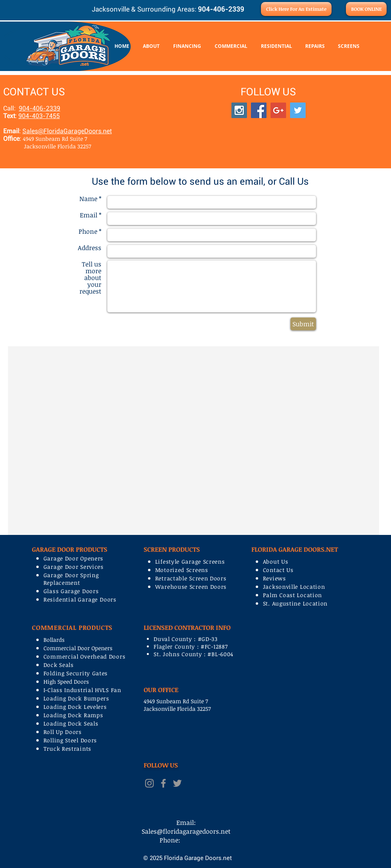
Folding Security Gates (76, 673)
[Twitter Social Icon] (298, 110)
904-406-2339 (39, 108)
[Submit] (303, 324)
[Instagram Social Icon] (239, 110)
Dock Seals (59, 665)
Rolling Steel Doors (70, 740)
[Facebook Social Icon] (259, 110)
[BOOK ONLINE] (366, 9)
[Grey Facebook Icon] (163, 783)
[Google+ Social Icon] (278, 110)
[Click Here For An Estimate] (296, 9)
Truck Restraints (67, 749)
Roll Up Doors (63, 732)
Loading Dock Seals (71, 723)
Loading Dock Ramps (73, 715)
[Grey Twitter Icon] (177, 783)
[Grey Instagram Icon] (149, 783)
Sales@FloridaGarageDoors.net (67, 131)
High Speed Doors (66, 682)
